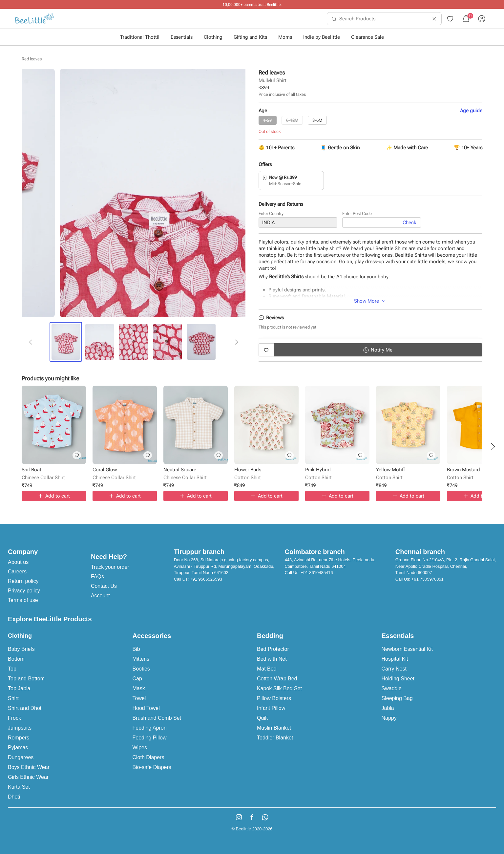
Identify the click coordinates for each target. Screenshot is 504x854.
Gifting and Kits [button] (250, 37)
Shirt (13, 698)
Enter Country (271, 213)
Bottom (16, 659)
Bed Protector (273, 649)
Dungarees (21, 757)
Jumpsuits (20, 728)
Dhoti (14, 797)
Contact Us (104, 586)
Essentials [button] (182, 37)
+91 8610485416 (317, 573)
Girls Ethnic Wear (28, 777)
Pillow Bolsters (274, 698)
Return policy (23, 581)
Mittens (141, 659)
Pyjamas (18, 747)
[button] (493, 447)
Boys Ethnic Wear (29, 767)
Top (12, 669)
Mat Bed (267, 669)
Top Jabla (19, 688)
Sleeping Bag (397, 698)
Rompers (19, 738)
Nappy (389, 718)
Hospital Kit (395, 659)
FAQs (97, 576)
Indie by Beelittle (322, 37)
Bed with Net (272, 659)
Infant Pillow (271, 708)
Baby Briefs (21, 649)
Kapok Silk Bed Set (279, 688)
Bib (136, 649)
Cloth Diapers (148, 757)
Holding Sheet (398, 679)
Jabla (388, 708)
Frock (14, 718)
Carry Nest (394, 669)
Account (100, 596)
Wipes (140, 747)
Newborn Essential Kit (407, 649)
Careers (17, 572)
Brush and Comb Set (157, 718)
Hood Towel (146, 708)
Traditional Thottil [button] (140, 37)
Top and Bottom (26, 679)
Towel (139, 698)
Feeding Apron (150, 728)
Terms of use (23, 600)
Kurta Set (19, 787)
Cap (137, 679)
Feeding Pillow (150, 738)
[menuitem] (35, 19)
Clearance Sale (367, 37)
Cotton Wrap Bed (277, 679)
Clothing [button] (213, 37)
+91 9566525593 (206, 579)
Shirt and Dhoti (25, 708)
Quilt (262, 718)
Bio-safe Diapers (152, 767)
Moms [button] (285, 37)
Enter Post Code (357, 213)
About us (18, 562)
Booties (141, 669)
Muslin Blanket (274, 728)
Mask (139, 688)
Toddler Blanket (275, 738)
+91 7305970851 (428, 579)
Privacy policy (24, 591)
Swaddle (392, 688)
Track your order (110, 567)
